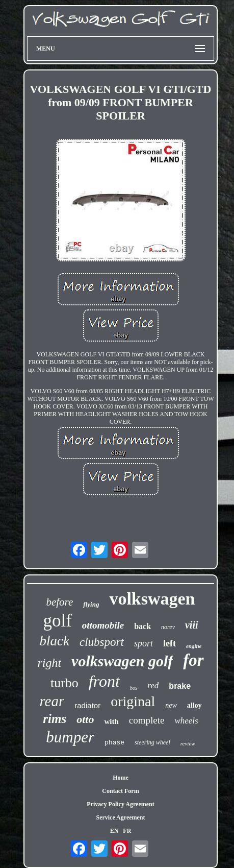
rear (52, 701)
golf (57, 621)
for (193, 660)
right (49, 663)
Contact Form (120, 791)
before (59, 602)
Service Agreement (120, 817)
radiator (87, 705)
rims (55, 719)
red (153, 685)
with (111, 721)
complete (147, 720)
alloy (194, 705)
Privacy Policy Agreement (120, 804)
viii (192, 625)
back (142, 626)
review (188, 743)
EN (114, 831)
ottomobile (103, 625)
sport (144, 643)
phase (114, 743)
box (134, 688)
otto (85, 719)
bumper (70, 737)
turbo (64, 683)
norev (168, 627)
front (104, 681)
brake (180, 686)
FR (127, 831)
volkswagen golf (122, 661)
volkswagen (152, 599)
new (171, 705)
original (133, 701)
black (55, 641)
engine (194, 646)
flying (91, 604)
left (170, 643)
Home (121, 778)
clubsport (102, 642)
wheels (186, 721)
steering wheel (152, 742)
